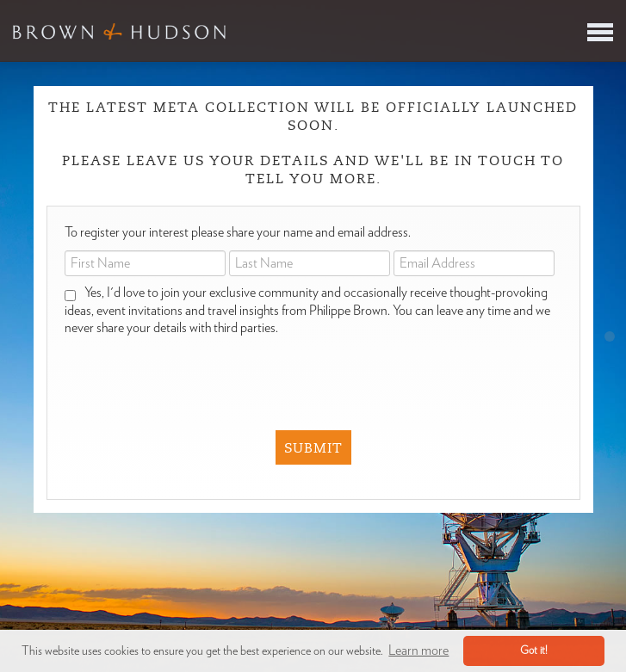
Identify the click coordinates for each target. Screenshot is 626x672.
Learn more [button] (418, 650)
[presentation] (302, 371)
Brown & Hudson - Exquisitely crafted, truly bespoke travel (119, 31)
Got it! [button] (534, 651)
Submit (313, 448)
